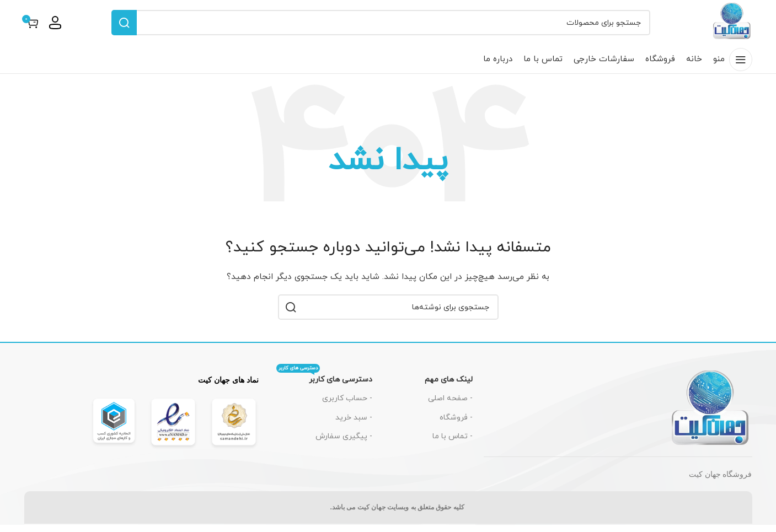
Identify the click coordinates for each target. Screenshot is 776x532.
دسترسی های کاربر (324, 385)
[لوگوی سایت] (729, 26)
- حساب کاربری (347, 405)
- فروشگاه (456, 425)
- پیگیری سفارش (344, 444)
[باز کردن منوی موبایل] (733, 67)
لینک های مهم (449, 387)
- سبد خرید (354, 425)
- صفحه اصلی (450, 405)
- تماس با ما (453, 444)
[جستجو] (377, 26)
